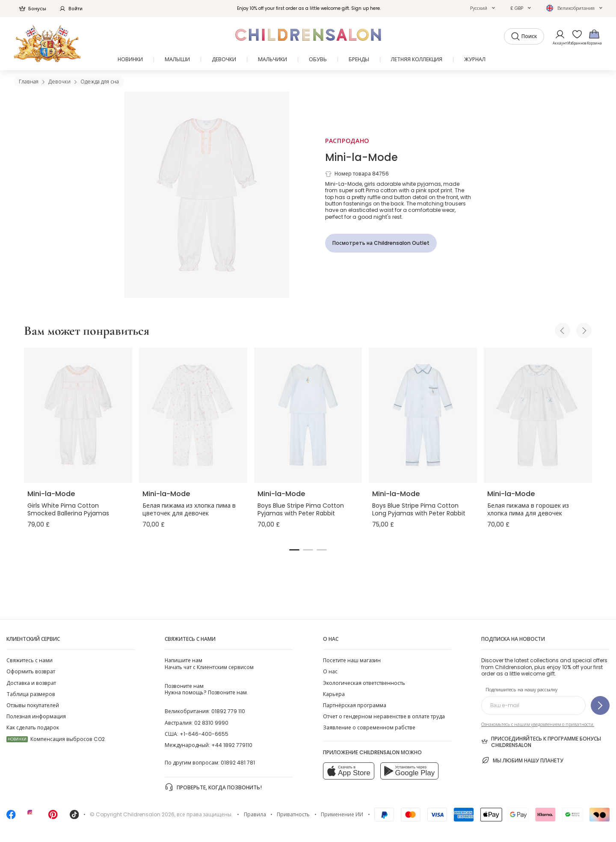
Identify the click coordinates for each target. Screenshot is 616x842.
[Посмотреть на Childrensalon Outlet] (381, 243)
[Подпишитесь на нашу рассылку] (600, 705)
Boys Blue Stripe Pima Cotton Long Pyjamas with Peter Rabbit (419, 509)
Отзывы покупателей (33, 705)
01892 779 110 (228, 711)
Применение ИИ (342, 814)
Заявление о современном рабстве (369, 727)
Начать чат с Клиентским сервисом (209, 663)
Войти (71, 9)
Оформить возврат (31, 671)
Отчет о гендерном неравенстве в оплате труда (384, 716)
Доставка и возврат (31, 683)
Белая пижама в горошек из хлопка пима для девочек (528, 509)
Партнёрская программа (355, 705)
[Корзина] (594, 37)
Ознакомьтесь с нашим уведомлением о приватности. (538, 724)
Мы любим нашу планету (522, 760)
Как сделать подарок (33, 727)
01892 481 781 (238, 763)
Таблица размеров (31, 694)
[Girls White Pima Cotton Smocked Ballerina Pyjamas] (78, 415)
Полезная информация (36, 716)
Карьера (334, 694)
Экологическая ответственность (364, 683)
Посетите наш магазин (352, 660)
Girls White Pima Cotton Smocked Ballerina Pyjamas (68, 509)
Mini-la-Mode (361, 157)
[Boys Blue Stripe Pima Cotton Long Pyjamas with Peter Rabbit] (423, 415)
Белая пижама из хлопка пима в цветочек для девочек (189, 509)
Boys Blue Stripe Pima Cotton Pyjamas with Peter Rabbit (301, 509)
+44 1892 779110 (232, 745)
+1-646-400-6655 (204, 734)
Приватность (293, 814)
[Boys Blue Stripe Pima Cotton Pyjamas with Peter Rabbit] (308, 415)
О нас (330, 671)
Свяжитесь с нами (30, 660)
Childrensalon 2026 (149, 814)
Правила (255, 814)
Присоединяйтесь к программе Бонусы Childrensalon (541, 742)
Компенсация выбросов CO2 (56, 739)
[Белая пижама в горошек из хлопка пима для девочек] (538, 415)
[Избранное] (575, 37)
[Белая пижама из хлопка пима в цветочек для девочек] (193, 415)
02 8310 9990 (211, 723)
